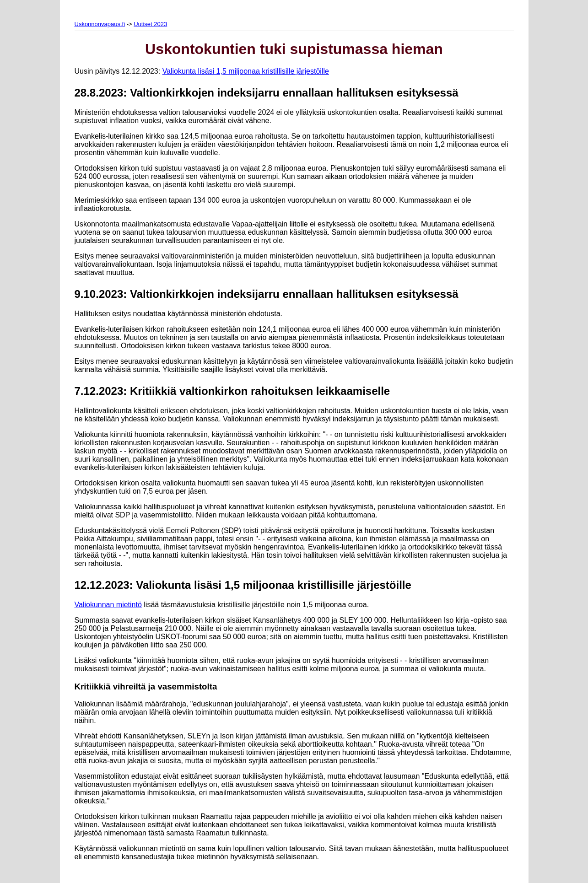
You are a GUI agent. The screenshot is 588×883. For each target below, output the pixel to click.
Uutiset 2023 (150, 24)
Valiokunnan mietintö (108, 605)
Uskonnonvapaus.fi (100, 24)
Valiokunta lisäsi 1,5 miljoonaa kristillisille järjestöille (246, 71)
